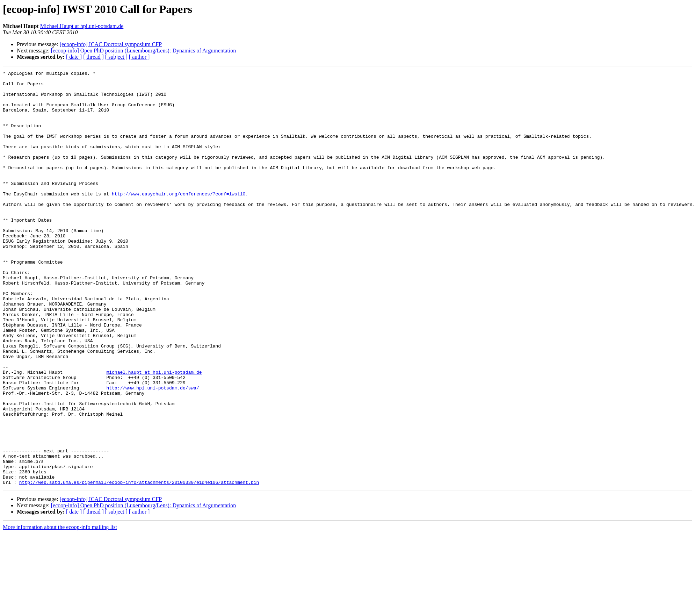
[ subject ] (116, 57)
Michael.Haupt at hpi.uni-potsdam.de (82, 26)
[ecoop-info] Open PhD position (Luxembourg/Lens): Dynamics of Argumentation (144, 51)
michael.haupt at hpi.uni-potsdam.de (154, 433)
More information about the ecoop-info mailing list (60, 610)
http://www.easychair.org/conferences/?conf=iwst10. (180, 219)
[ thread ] (93, 57)
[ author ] (139, 57)
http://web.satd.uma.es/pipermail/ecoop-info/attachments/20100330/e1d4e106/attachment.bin (139, 565)
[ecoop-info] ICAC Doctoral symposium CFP (111, 44)
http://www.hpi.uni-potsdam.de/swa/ (153, 452)
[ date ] (74, 57)
